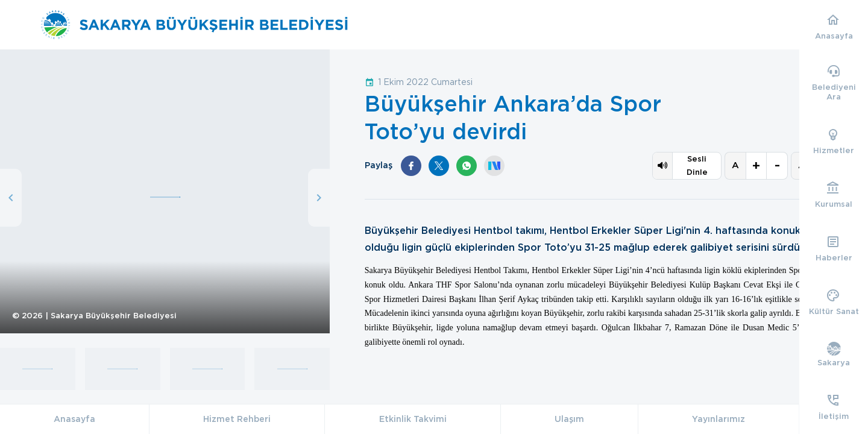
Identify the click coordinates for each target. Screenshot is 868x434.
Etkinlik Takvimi (413, 419)
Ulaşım (569, 419)
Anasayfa (74, 419)
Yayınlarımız (719, 419)
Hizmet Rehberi (237, 419)
